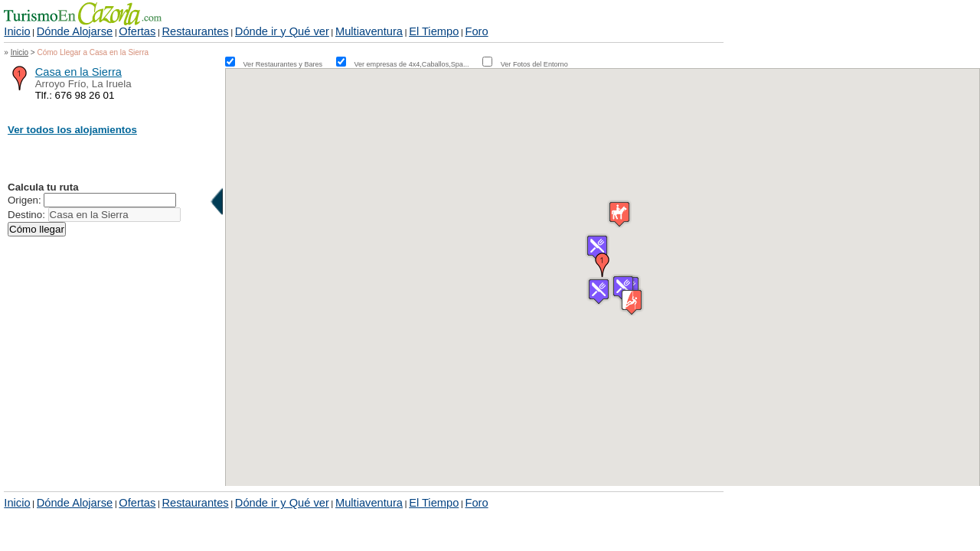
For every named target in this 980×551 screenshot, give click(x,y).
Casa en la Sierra (78, 72)
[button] (603, 265)
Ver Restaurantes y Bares (289, 64)
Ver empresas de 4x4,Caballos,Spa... (417, 64)
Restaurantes (195, 31)
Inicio (17, 31)
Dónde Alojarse (75, 31)
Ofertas (137, 31)
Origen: (24, 200)
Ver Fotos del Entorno (534, 64)
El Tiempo (434, 31)
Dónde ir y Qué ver (282, 31)
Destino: (26, 215)
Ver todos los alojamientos (72, 130)
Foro (476, 31)
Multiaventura (369, 31)
